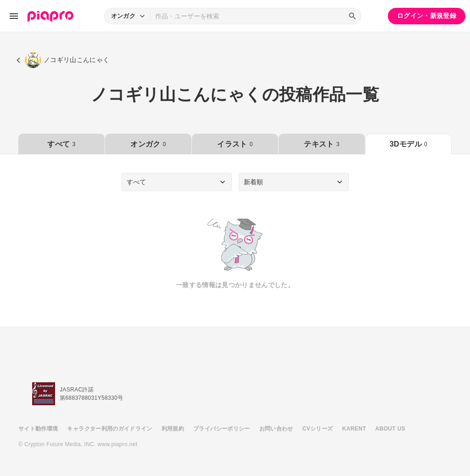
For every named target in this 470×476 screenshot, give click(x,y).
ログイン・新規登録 (427, 16)
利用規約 (173, 429)
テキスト (322, 144)
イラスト (235, 144)
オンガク (148, 144)
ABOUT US (390, 429)
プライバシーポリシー (222, 429)
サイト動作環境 (38, 429)
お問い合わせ (276, 429)
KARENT (354, 429)
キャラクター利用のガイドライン (109, 429)
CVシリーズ (318, 429)
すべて (61, 144)
